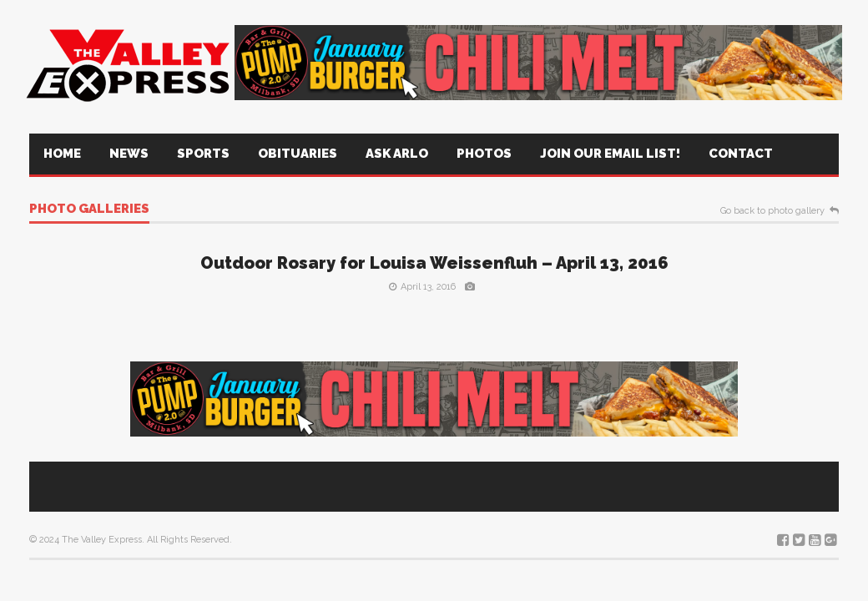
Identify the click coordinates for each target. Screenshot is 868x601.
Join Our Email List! (610, 154)
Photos (484, 154)
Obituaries (298, 154)
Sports (203, 154)
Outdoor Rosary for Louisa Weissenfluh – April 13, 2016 (434, 263)
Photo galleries (89, 210)
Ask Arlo (397, 154)
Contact (741, 154)
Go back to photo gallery (772, 211)
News (129, 154)
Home (62, 154)
